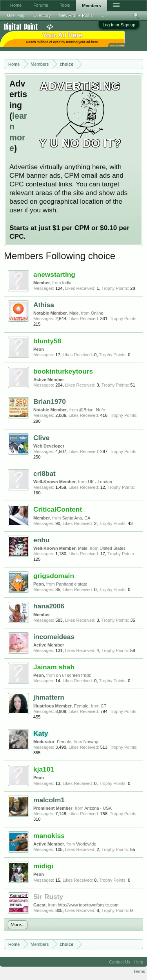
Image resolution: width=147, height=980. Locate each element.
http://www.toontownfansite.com (88, 905)
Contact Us (120, 962)
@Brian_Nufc (92, 410)
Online (97, 313)
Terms (139, 971)
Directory (42, 15)
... (103, 15)
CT (104, 706)
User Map (16, 15)
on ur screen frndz (73, 675)
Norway (91, 742)
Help (139, 962)
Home (16, 5)
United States (113, 548)
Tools (65, 5)
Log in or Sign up (119, 25)
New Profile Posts (76, 15)
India (67, 283)
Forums (41, 5)
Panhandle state (72, 584)
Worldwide (86, 844)
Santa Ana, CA (76, 518)
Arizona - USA (98, 808)
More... (18, 925)
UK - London (100, 482)
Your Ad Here (117, 45)
